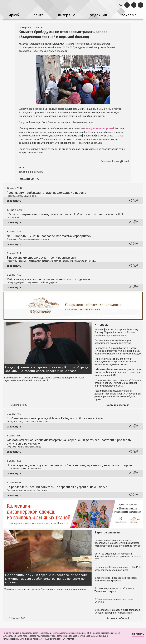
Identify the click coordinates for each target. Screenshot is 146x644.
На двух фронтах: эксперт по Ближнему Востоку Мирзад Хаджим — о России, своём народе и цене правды (47, 367)
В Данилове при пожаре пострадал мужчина (114, 598)
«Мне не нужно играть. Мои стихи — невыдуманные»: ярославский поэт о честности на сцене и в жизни (115, 359)
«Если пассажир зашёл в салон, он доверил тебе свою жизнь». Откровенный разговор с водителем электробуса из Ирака (118, 393)
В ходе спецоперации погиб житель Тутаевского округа (114, 588)
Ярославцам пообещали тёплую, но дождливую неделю (46, 190)
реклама (132, 14)
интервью (67, 14)
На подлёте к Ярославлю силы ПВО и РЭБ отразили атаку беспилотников (118, 566)
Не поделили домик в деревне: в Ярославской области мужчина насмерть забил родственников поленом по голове (46, 576)
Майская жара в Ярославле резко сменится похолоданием (48, 277)
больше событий (118, 616)
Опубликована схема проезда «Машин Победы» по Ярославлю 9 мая (55, 416)
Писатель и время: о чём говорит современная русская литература (113, 339)
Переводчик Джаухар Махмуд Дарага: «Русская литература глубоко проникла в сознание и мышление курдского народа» (118, 348)
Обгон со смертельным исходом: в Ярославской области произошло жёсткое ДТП (65, 212)
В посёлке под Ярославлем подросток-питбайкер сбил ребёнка (116, 577)
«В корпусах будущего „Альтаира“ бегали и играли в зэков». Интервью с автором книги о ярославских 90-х (118, 381)
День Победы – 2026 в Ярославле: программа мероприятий (49, 234)
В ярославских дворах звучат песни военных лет (41, 255)
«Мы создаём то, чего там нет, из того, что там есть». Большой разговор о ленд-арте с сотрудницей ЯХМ (118, 370)
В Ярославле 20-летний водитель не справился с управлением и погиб (57, 485)
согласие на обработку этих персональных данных (82, 636)
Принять (136, 635)
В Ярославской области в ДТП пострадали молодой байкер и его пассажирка (118, 609)
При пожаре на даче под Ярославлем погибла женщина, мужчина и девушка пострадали (69, 463)
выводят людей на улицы (102, 126)
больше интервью (118, 403)
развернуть (14, 198)
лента (37, 14)
